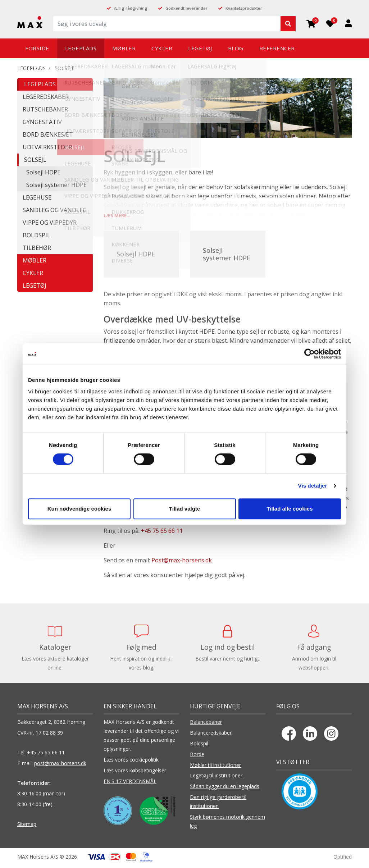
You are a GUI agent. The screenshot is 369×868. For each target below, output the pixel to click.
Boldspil (199, 746)
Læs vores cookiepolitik (131, 762)
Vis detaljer (313, 486)
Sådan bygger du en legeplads (225, 789)
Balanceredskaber (211, 735)
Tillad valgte (184, 509)
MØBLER (35, 260)
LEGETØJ (35, 285)
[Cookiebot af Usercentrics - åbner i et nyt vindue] (309, 354)
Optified (343, 859)
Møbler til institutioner (215, 768)
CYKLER (33, 273)
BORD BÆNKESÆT (48, 134)
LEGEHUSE (37, 197)
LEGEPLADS (40, 84)
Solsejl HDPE (43, 172)
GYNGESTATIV (42, 122)
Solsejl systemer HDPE (56, 185)
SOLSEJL (35, 160)
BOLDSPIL (37, 235)
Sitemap (27, 826)
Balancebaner (206, 724)
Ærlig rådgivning (131, 8)
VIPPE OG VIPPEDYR (50, 223)
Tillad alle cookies (290, 509)
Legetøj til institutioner (216, 778)
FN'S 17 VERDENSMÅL (130, 784)
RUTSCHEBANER (45, 109)
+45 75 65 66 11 (162, 533)
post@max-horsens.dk (60, 766)
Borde (197, 757)
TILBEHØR (37, 248)
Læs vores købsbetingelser (135, 773)
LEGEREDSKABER (46, 97)
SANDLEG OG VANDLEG (55, 210)
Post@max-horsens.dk (182, 563)
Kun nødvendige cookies (79, 509)
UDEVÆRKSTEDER (47, 147)
